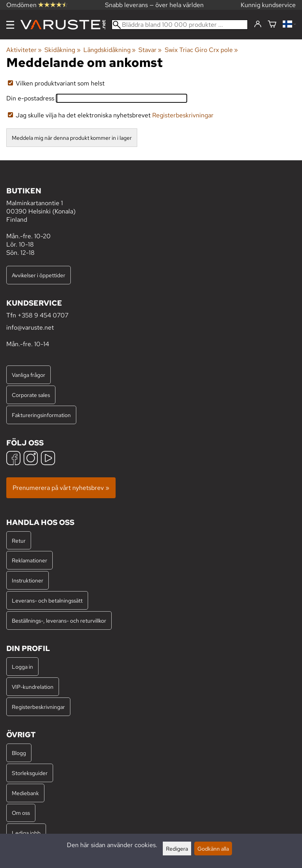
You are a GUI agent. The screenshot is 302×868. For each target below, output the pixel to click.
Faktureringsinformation (41, 415)
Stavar (150, 50)
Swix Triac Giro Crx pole (201, 50)
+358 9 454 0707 (43, 315)
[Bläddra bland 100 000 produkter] (180, 25)
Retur (19, 541)
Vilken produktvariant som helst (56, 83)
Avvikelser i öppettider (39, 275)
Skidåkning (62, 50)
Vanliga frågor (29, 375)
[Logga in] (258, 24)
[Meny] (10, 25)
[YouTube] (48, 459)
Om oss (21, 813)
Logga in (22, 667)
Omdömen (37, 5)
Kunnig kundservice (268, 5)
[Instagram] (31, 459)
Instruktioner (28, 580)
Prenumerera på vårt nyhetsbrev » (61, 488)
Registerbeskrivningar (183, 115)
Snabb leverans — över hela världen (154, 5)
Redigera (177, 849)
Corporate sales (31, 395)
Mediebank (25, 793)
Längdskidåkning (110, 50)
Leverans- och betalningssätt (47, 600)
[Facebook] (13, 459)
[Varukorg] (272, 25)
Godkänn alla (213, 849)
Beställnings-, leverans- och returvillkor (59, 620)
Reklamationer (29, 560)
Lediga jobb (26, 833)
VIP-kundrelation (33, 687)
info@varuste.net (30, 327)
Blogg (19, 753)
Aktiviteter (24, 50)
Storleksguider (30, 773)
